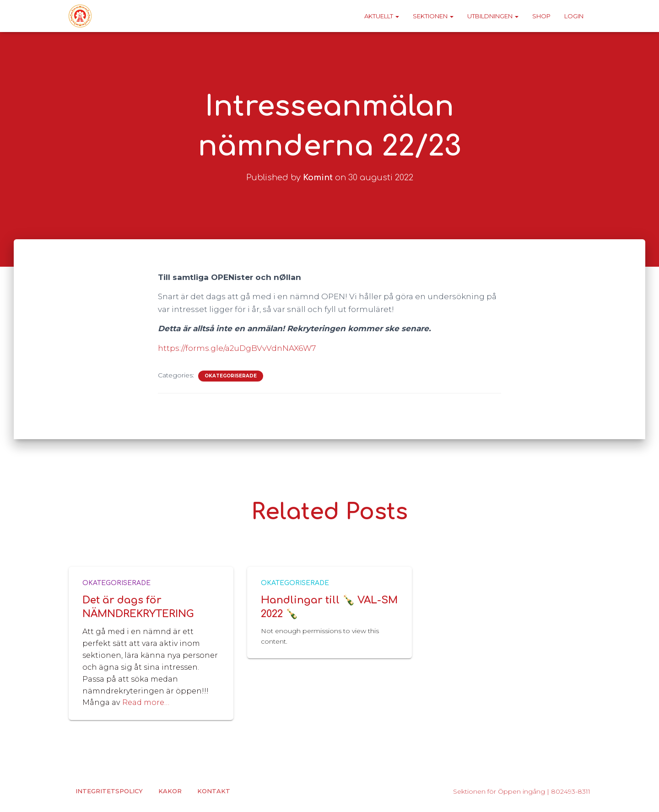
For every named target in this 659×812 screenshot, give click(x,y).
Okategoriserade (231, 376)
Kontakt (214, 791)
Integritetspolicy (109, 791)
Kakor (170, 791)
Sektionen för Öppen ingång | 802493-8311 (522, 791)
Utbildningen (493, 16)
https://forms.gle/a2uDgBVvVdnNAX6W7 (237, 348)
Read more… (146, 702)
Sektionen (433, 16)
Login (574, 16)
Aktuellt (382, 16)
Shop (541, 16)
